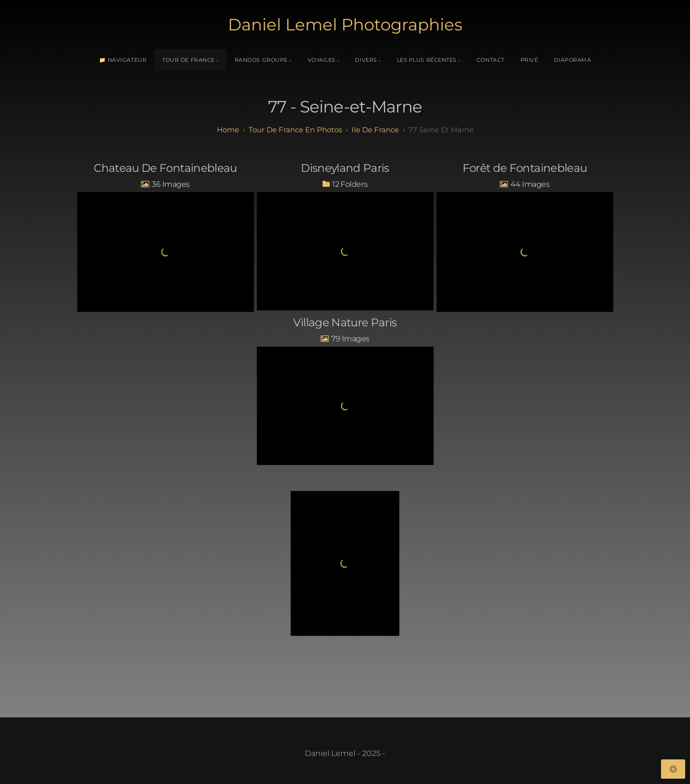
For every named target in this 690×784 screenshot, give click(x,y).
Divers (366, 60)
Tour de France (189, 60)
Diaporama (572, 60)
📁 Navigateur (123, 60)
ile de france (375, 130)
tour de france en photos (295, 130)
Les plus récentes (427, 60)
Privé (529, 60)
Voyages (322, 60)
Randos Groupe (261, 60)
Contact (491, 60)
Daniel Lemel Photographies (345, 25)
